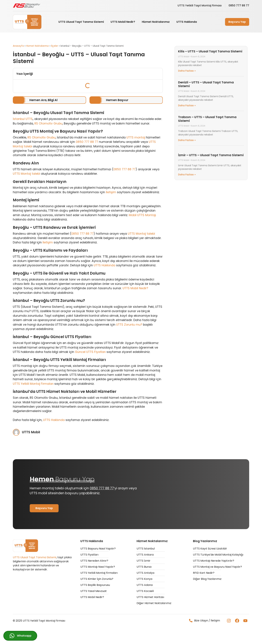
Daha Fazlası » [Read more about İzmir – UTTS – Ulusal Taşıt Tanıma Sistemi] (187, 175)
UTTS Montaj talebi (26, 174)
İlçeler (55, 46)
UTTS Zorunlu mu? (129, 325)
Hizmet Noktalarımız (156, 22)
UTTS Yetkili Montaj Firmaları (33, 384)
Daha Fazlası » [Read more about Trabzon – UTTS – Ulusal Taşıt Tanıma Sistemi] (187, 140)
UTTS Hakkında (187, 22)
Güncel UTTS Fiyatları (90, 352)
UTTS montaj (136, 137)
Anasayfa (18, 46)
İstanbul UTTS (23, 119)
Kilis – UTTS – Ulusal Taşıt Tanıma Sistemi (210, 51)
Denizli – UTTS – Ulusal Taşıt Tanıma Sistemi (206, 84)
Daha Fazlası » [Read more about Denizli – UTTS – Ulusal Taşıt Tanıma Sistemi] (187, 105)
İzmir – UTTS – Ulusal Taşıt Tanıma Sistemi (211, 155)
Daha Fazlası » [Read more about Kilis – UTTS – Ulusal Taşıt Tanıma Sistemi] (187, 71)
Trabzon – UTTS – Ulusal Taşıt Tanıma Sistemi (207, 119)
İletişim (111, 192)
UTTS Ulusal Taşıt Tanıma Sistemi (81, 22)
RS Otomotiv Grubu (48, 123)
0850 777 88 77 (87, 142)
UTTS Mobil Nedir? (123, 22)
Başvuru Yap (237, 22)
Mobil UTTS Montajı (142, 215)
